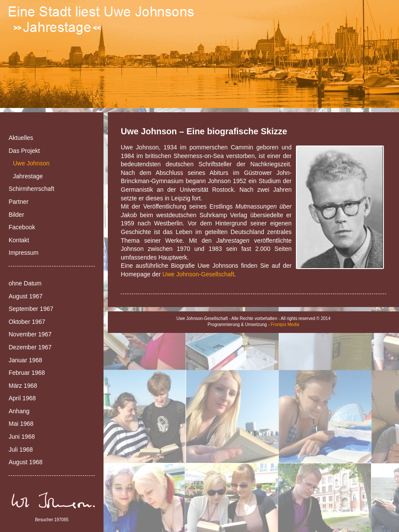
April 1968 (22, 398)
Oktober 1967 (27, 322)
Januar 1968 (25, 360)
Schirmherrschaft (31, 189)
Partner (19, 202)
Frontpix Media (285, 325)
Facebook (22, 227)
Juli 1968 (21, 450)
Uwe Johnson (31, 163)
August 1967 (26, 296)
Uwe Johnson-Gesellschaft (199, 274)
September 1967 (31, 309)
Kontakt (19, 240)
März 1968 (23, 386)
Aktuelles (21, 138)
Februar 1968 (27, 373)
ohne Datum (25, 283)
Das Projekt (24, 151)
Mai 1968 (21, 424)
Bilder (16, 215)
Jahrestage (28, 176)
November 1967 (30, 334)
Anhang (19, 411)
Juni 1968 (22, 437)
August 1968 (26, 462)
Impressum (24, 253)
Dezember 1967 (30, 347)
